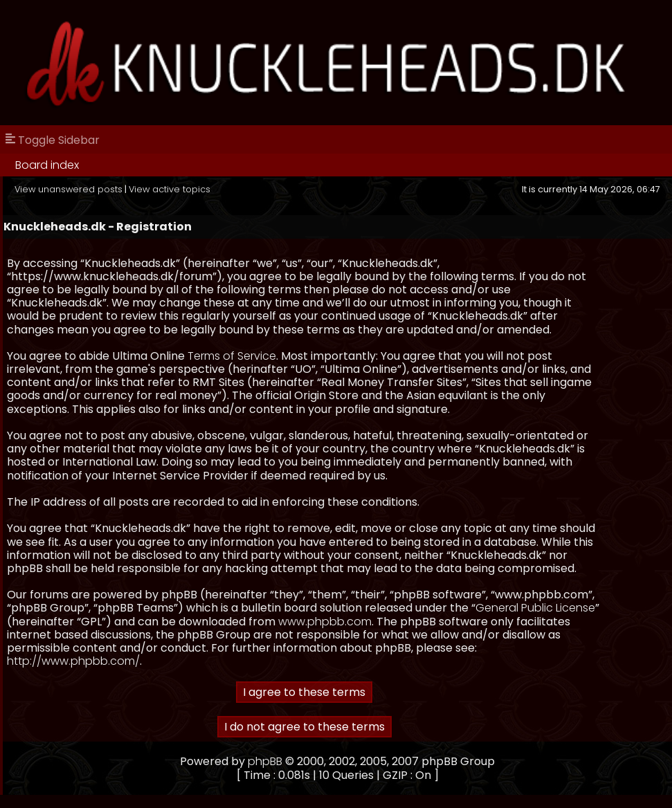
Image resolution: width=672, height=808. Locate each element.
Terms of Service (232, 356)
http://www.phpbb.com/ (73, 661)
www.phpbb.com (325, 622)
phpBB (265, 761)
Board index (47, 165)
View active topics (170, 189)
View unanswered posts (69, 189)
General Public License (535, 608)
